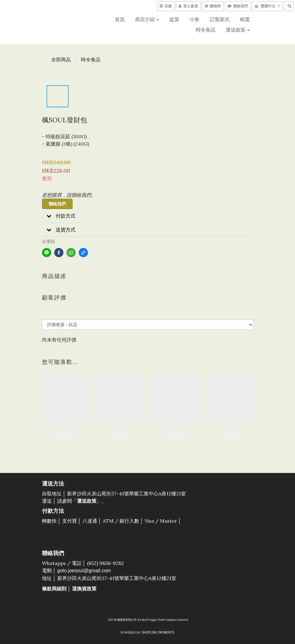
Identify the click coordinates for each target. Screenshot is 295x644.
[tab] (148, 216)
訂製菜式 (220, 19)
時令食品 (206, 30)
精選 (245, 19)
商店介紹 (147, 19)
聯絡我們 (57, 204)
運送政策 (238, 30)
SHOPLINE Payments (158, 633)
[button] (148, 216)
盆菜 (174, 19)
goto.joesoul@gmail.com (84, 571)
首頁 (120, 19)
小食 (195, 19)
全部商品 (61, 59)
